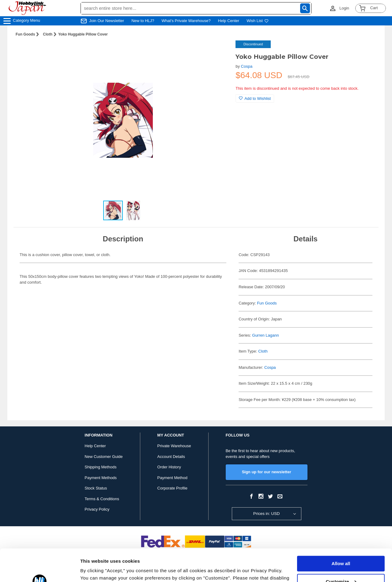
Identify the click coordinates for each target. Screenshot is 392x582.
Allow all (341, 531)
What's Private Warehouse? (186, 21)
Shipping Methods (100, 467)
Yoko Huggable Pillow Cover (83, 34)
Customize (341, 549)
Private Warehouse (174, 446)
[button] (218, 51)
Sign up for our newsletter (267, 472)
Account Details (171, 457)
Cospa (247, 66)
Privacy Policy (97, 509)
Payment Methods (101, 478)
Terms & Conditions (102, 499)
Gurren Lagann (265, 335)
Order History (169, 467)
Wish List (258, 21)
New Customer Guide (104, 457)
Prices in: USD (267, 514)
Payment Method (172, 478)
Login (344, 8)
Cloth (48, 34)
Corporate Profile (172, 488)
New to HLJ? (143, 21)
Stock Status (96, 488)
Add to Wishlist (255, 98)
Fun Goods (25, 34)
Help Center (229, 21)
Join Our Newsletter (107, 21)
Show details (94, 570)
